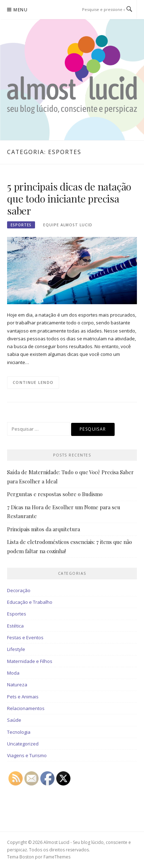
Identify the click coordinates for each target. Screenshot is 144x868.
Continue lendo (33, 382)
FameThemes (57, 857)
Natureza (17, 685)
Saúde (14, 720)
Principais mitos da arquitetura (44, 529)
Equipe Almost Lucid (68, 225)
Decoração (19, 590)
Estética (15, 626)
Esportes (21, 225)
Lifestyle (16, 649)
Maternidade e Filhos (30, 661)
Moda (13, 673)
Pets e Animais (23, 697)
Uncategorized (23, 744)
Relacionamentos (26, 708)
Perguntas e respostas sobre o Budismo (55, 494)
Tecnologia (19, 732)
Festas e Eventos (25, 637)
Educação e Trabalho (30, 602)
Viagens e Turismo (27, 755)
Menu (21, 10)
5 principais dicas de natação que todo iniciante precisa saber (69, 198)
